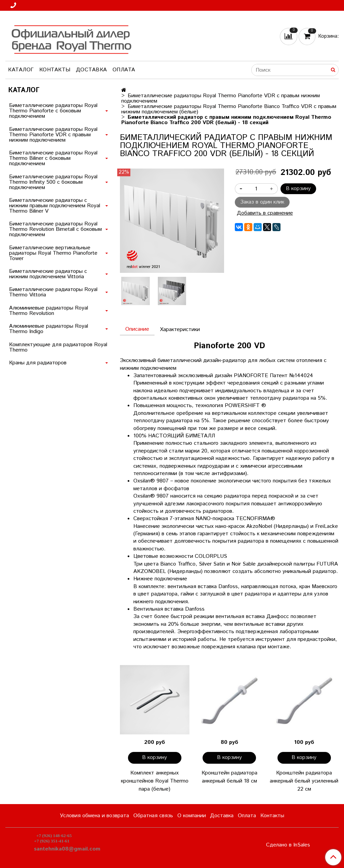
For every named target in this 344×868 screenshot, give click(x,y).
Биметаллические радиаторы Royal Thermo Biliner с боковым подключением (53, 158)
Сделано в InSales (288, 845)
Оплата (124, 70)
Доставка (92, 70)
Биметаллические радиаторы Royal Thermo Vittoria (53, 292)
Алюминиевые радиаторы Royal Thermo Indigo (49, 329)
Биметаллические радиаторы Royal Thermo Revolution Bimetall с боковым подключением (55, 229)
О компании (192, 816)
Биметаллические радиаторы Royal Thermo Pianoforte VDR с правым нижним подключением (221, 98)
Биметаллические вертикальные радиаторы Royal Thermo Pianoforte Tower (53, 253)
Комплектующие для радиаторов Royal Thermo (58, 347)
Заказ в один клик (262, 202)
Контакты (55, 70)
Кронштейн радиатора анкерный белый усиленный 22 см (304, 781)
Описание (137, 329)
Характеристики (180, 330)
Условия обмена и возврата (94, 816)
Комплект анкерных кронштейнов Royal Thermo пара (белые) (155, 781)
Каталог (21, 70)
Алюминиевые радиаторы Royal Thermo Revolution (49, 311)
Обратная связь (153, 816)
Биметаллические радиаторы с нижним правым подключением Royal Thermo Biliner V (55, 206)
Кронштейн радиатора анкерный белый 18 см (229, 777)
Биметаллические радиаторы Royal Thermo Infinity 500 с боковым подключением (53, 182)
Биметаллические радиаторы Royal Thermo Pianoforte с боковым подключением (53, 111)
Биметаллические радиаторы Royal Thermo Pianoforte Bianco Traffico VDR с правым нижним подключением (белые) (229, 109)
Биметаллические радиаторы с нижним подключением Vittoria (48, 274)
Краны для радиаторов (38, 363)
